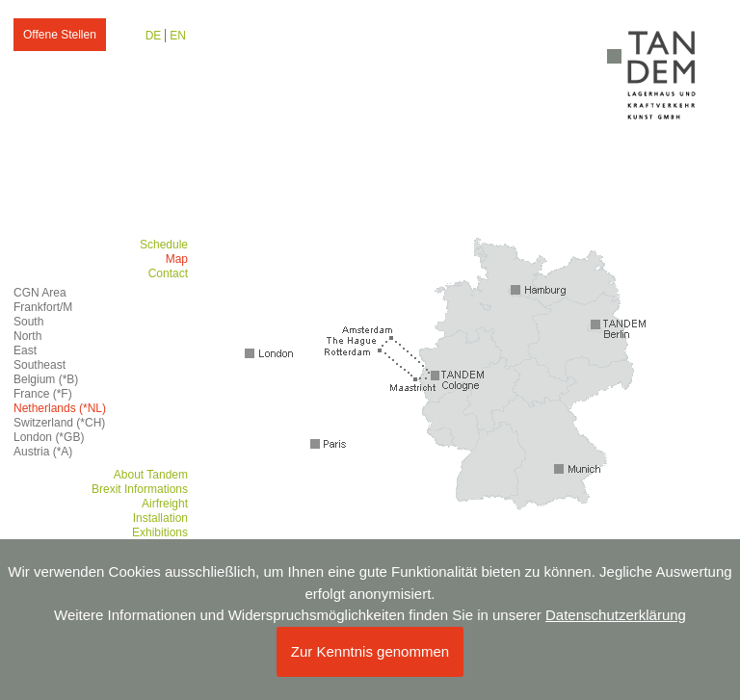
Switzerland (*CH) (59, 423)
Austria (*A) (43, 452)
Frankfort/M (43, 307)
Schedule (164, 245)
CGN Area (40, 293)
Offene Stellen (60, 35)
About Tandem (151, 475)
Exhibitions (160, 532)
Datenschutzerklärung (616, 615)
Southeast (40, 365)
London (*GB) (49, 437)
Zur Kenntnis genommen (370, 651)
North (27, 336)
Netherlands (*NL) (60, 408)
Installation (160, 518)
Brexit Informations (140, 489)
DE (154, 36)
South (28, 322)
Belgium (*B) (46, 379)
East (25, 350)
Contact (168, 273)
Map (177, 259)
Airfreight (165, 504)
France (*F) (43, 394)
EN (178, 36)
